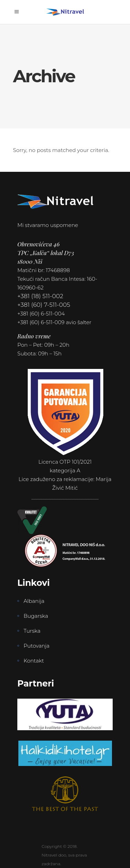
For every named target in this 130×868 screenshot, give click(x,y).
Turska (32, 631)
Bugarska (36, 616)
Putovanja (37, 646)
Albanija (34, 601)
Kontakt (34, 661)
